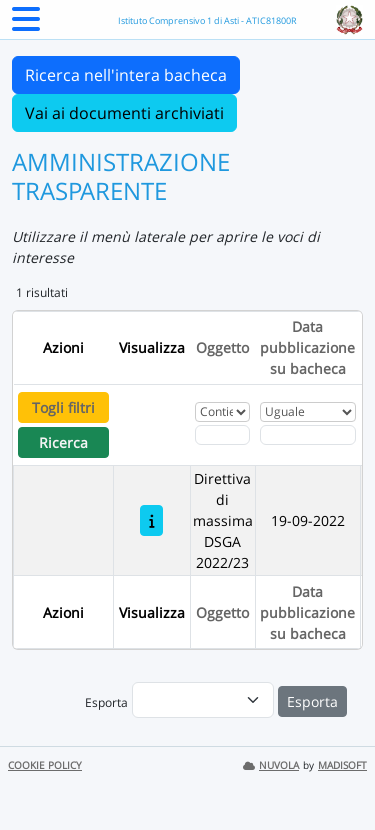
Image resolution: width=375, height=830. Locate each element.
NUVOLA (271, 765)
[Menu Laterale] (26, 25)
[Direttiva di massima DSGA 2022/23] (151, 520)
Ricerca (63, 442)
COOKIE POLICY (45, 765)
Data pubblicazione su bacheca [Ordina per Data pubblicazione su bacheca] (307, 347)
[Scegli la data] (308, 435)
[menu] (203, 700)
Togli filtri (63, 407)
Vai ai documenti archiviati (124, 113)
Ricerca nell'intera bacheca (126, 75)
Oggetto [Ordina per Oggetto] (222, 347)
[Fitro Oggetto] (222, 435)
